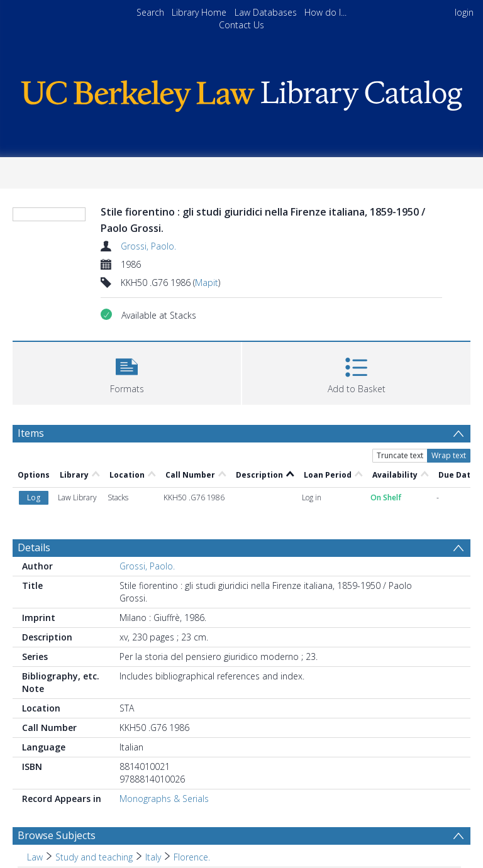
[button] (127, 372)
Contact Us (241, 25)
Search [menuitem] (150, 12)
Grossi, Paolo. (148, 246)
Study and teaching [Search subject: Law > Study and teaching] (94, 857)
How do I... (325, 12)
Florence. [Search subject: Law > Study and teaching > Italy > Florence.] (192, 857)
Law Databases (266, 12)
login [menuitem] (464, 12)
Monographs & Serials (164, 799)
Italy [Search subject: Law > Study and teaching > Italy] (153, 857)
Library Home (199, 12)
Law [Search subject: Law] (35, 857)
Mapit (207, 283)
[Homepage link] (241, 93)
